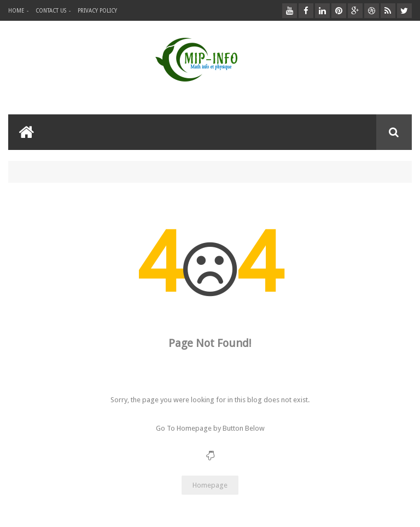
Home (16, 11)
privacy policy (97, 11)
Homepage (210, 485)
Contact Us (51, 11)
